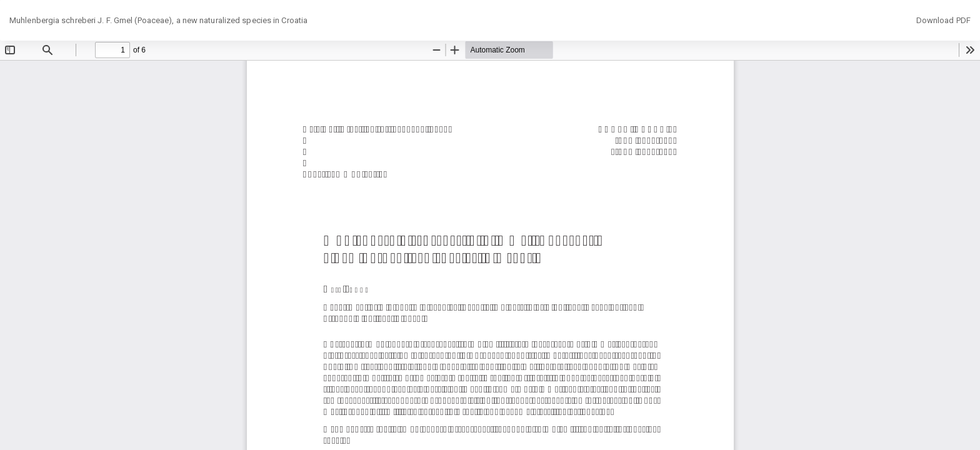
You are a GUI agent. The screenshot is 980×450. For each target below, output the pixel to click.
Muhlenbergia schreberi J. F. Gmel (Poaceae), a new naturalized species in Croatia (158, 20)
